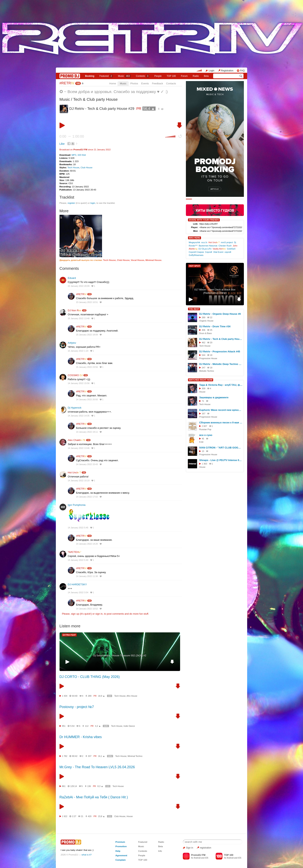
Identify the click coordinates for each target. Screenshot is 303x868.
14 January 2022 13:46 (79, 448)
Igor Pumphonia (77, 505)
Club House (86, 167)
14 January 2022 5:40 (78, 560)
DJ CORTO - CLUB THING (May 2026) (90, 677)
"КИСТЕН (75, 552)
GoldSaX (231, 249)
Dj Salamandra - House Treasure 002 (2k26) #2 (120, 655)
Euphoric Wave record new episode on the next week (221, 410)
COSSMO (75, 375)
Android (197, 858)
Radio (196, 76)
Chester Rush (225, 246)
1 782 (65, 756)
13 (203, 451)
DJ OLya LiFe (205, 249)
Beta (206, 76)
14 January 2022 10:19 (79, 481)
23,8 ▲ (101, 816)
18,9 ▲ (101, 696)
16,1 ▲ (101, 756)
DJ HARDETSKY (77, 584)
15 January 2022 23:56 (87, 367)
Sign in (190, 848)
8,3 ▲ (100, 786)
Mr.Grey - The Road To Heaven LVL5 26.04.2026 (97, 767)
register (71, 203)
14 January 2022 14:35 (79, 416)
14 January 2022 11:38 (87, 576)
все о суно (206, 435)
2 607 (204, 426)
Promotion (121, 846)
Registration (227, 71)
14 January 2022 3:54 (78, 592)
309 (203, 388)
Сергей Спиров (196, 252)
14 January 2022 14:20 (87, 544)
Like (62, 144)
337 (90, 756)
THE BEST (194, 309)
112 (87, 726)
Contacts (171, 83)
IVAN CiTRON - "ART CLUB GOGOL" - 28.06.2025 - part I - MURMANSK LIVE (221, 448)
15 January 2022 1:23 (78, 351)
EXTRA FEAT (69, 635)
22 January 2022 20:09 (79, 286)
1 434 (65, 696)
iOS (207, 858)
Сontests (143, 76)
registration (206, 848)
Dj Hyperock (75, 408)
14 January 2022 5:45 (78, 528)
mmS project (227, 242)
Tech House (73, 167)
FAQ (242, 71)
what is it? (87, 855)
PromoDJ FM (80, 149)
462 (203, 343)
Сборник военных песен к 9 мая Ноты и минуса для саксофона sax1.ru (221, 423)
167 (203, 414)
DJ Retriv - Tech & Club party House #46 (221, 339)
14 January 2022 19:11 (87, 432)
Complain (120, 860)
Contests (143, 851)
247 (203, 368)
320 (110, 696)
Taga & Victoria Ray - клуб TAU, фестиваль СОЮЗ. (221, 385)
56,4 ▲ (149, 109)
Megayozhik (194, 242)
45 (203, 439)
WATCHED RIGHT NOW (201, 380)
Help (118, 851)
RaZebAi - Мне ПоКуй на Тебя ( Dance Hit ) (94, 797)
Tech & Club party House (95, 99)
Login (212, 71)
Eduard (72, 278)
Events (145, 83)
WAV (106, 726)
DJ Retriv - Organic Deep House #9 (220, 314)
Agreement (121, 855)
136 (89, 786)
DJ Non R (75, 310)
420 (90, 816)
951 (64, 726)
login (93, 203)
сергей (228, 252)
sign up (75, 614)
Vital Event (218, 252)
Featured (106, 76)
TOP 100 (171, 76)
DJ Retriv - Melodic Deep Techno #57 (221, 364)
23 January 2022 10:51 (87, 302)
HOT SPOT (195, 266)
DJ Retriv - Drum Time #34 (215, 326)
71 (203, 401)
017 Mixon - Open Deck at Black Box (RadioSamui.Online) (215, 291)
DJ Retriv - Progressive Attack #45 (220, 352)
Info (160, 851)
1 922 (65, 816)
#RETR (67, 83)
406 (203, 330)
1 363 (204, 464)
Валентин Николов (208, 246)
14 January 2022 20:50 (87, 399)
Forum (184, 76)
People (158, 76)
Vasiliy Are (219, 249)
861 (64, 786)
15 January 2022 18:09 (87, 335)
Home (113, 83)
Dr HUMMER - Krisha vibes (81, 737)
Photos (134, 83)
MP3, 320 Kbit (79, 155)
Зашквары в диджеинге (214, 397)
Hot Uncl (74, 472)
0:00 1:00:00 (72, 136)
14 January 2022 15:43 (87, 464)
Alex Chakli (77, 440)
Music (124, 76)
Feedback (157, 83)
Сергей (209, 252)
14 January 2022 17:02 (87, 497)
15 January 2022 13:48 (79, 318)
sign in (99, 614)
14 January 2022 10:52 (87, 609)
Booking (90, 76)
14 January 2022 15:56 (79, 383)
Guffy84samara (196, 255)
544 (203, 355)
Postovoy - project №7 (77, 707)
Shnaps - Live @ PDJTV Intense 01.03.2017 (221, 460)
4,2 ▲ (98, 726)
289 (90, 696)
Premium (120, 842)
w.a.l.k (204, 242)
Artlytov (72, 343)
